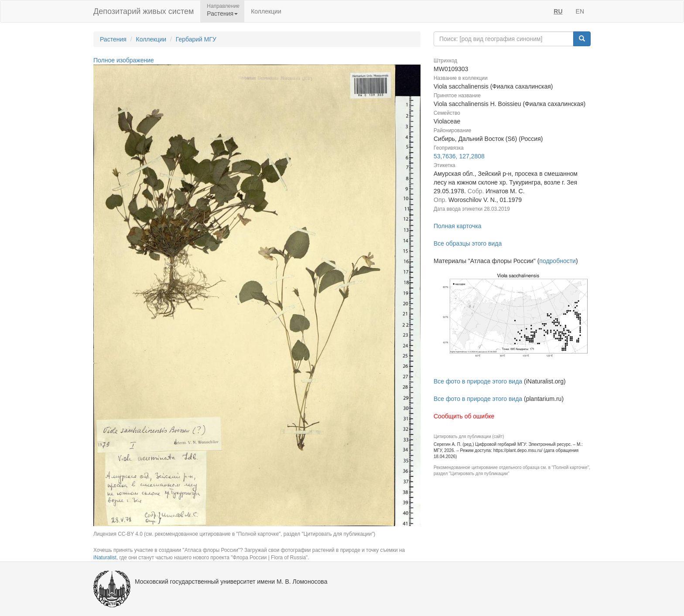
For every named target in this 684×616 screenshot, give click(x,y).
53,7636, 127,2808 (459, 156)
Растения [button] (222, 14)
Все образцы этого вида (468, 243)
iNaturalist (105, 558)
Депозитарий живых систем (144, 11)
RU (558, 11)
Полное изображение (124, 60)
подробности (557, 261)
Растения (113, 39)
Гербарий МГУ (196, 39)
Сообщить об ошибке (464, 416)
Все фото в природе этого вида (478, 381)
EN (580, 11)
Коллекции (266, 11)
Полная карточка (458, 226)
